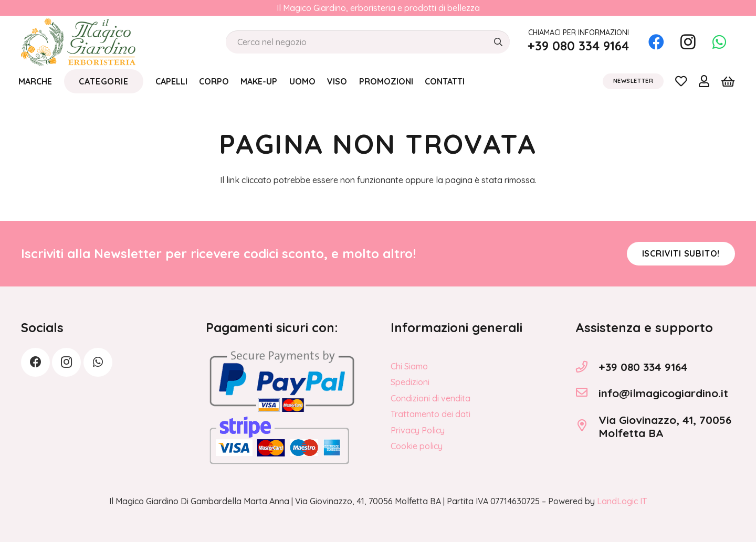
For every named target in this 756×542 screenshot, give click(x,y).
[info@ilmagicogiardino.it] (587, 394)
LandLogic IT (622, 501)
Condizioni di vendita (430, 398)
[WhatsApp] (719, 42)
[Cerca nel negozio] (368, 42)
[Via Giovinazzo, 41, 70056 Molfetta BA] (587, 427)
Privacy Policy (418, 430)
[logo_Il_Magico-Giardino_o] (78, 42)
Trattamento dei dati (430, 414)
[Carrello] (728, 81)
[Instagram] (688, 42)
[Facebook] (656, 42)
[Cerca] (498, 42)
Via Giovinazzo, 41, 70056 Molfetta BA (665, 426)
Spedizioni (410, 382)
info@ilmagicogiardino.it (663, 393)
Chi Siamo (409, 366)
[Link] (681, 81)
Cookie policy (417, 446)
